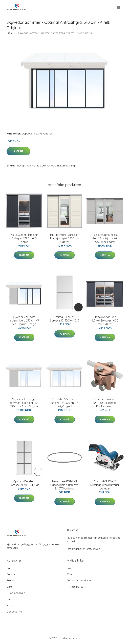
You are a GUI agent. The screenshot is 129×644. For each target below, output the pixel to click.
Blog (70, 568)
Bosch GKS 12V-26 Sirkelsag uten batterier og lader (105, 485)
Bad (9, 568)
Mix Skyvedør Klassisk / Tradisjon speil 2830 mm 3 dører (65, 238)
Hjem (10, 33)
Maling (10, 605)
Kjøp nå (18, 151)
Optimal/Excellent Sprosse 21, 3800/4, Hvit (24, 483)
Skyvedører (45, 134)
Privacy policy (75, 587)
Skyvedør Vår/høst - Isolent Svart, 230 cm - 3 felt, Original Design (24, 320)
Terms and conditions (80, 580)
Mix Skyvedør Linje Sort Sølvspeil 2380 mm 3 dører (24, 238)
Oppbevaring (29, 134)
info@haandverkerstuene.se (84, 549)
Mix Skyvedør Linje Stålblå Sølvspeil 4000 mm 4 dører (105, 320)
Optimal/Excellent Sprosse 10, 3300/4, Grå (65, 319)
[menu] (119, 8)
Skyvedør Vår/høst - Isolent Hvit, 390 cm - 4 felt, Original (65, 403)
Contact (72, 574)
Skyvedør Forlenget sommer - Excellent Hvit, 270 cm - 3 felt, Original (24, 403)
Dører (10, 587)
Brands (11, 580)
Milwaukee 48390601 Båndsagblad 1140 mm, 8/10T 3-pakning (65, 485)
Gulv (9, 599)
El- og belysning (16, 593)
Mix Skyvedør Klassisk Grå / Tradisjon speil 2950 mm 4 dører (105, 238)
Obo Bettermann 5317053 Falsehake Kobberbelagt (105, 403)
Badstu (11, 574)
